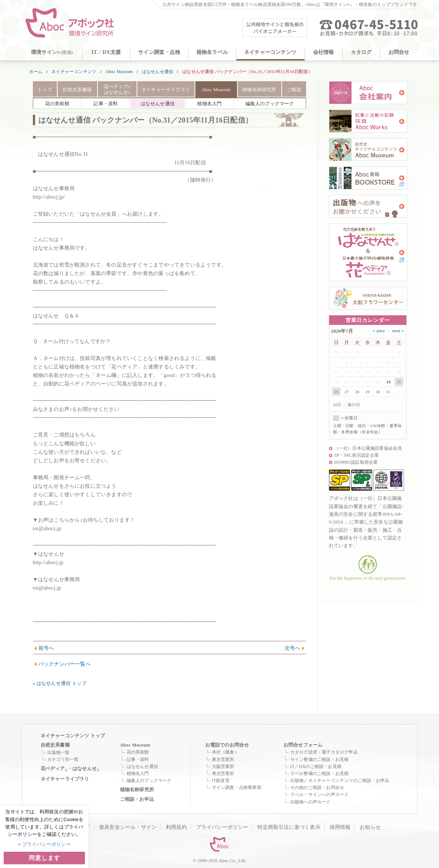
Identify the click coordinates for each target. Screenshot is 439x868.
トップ (45, 90)
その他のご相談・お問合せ (317, 788)
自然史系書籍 (77, 90)
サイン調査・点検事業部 (237, 788)
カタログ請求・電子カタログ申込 (324, 752)
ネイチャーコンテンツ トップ (73, 736)
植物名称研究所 (259, 90)
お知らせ (370, 827)
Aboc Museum (119, 72)
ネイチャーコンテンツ (74, 72)
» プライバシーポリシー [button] (44, 844)
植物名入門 (138, 773)
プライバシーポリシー (222, 827)
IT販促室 (221, 780)
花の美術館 (138, 752)
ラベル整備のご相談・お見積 (320, 773)
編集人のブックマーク (149, 780)
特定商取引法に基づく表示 (289, 827)
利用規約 (176, 827)
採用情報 (340, 827)
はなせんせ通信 (157, 72)
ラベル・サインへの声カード (320, 795)
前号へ (46, 648)
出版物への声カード (311, 802)
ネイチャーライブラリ (166, 90)
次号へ (293, 648)
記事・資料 (138, 759)
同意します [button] (44, 858)
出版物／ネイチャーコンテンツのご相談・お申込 (340, 780)
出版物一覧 (59, 752)
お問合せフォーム (303, 745)
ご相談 (294, 90)
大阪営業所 (223, 766)
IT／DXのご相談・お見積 (316, 766)
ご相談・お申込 (137, 799)
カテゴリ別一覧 (63, 759)
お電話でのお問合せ (227, 745)
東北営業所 (223, 773)
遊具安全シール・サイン (128, 827)
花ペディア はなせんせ (117, 90)
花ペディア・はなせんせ (70, 769)
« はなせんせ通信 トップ (60, 683)
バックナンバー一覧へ (65, 664)
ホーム (36, 72)
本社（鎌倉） (225, 752)
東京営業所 (223, 759)
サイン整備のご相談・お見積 (320, 759)
